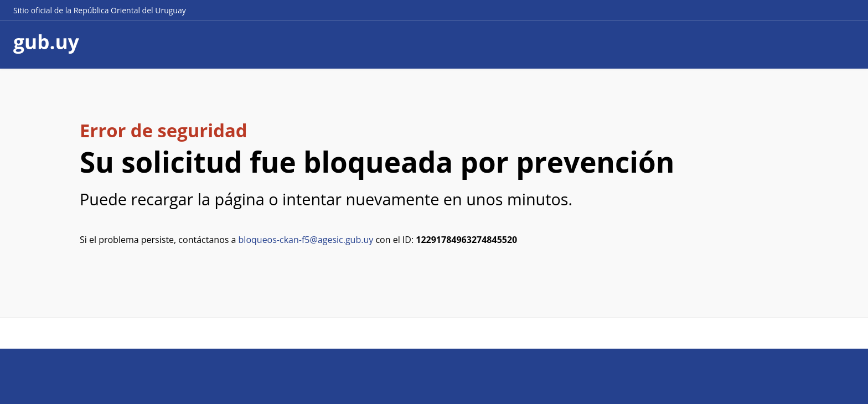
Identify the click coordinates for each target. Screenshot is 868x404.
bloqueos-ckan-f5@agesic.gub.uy (306, 240)
